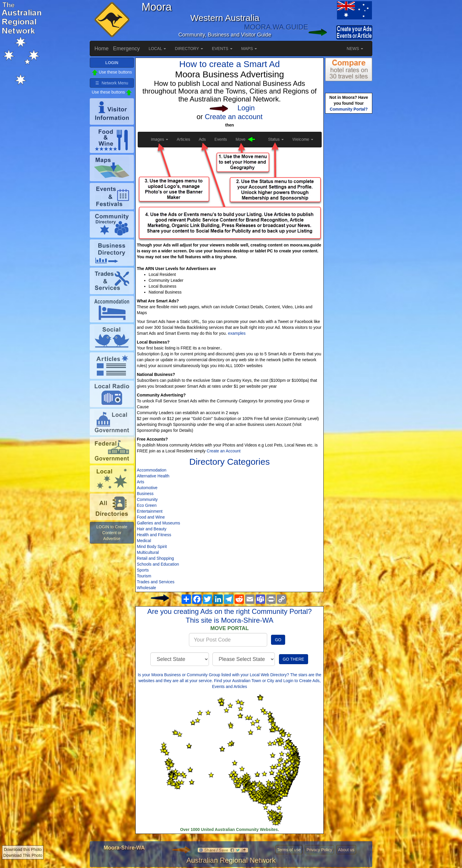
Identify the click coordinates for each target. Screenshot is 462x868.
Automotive (147, 488)
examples (237, 333)
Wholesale (146, 588)
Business (145, 494)
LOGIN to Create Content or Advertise (112, 533)
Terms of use (289, 850)
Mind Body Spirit (152, 547)
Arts (141, 482)
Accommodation (152, 470)
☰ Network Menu (112, 83)
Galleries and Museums (158, 523)
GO (278, 640)
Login (246, 108)
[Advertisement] (349, 208)
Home (102, 49)
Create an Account (223, 451)
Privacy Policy (319, 850)
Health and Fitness (154, 535)
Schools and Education (158, 564)
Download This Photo (23, 855)
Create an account (234, 117)
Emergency (126, 49)
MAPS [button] (249, 49)
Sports (143, 570)
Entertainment (150, 511)
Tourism (144, 576)
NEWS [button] (355, 49)
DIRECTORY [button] (189, 49)
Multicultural (148, 552)
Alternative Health (153, 476)
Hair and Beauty (152, 529)
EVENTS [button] (222, 49)
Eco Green (147, 505)
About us (346, 850)
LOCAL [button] (157, 49)
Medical (144, 541)
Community (147, 499)
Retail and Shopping (155, 558)
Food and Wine (151, 517)
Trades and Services (156, 582)
